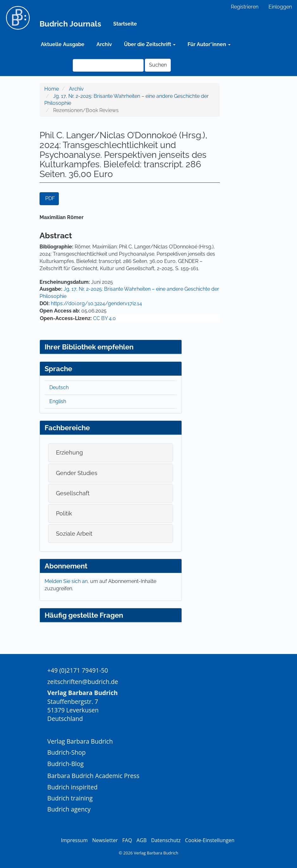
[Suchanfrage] (108, 65)
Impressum (74, 840)
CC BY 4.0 (104, 318)
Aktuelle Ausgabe (63, 44)
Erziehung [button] (69, 452)
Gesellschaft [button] (73, 493)
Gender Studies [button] (77, 473)
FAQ (127, 840)
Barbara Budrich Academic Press (93, 776)
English (58, 401)
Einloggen (280, 7)
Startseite (125, 24)
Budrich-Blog (66, 764)
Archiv (104, 44)
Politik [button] (64, 513)
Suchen (158, 65)
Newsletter (105, 840)
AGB (142, 840)
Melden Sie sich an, (67, 581)
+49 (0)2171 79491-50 (78, 670)
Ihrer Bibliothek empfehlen (89, 347)
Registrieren (245, 7)
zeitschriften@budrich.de (83, 682)
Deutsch (59, 387)
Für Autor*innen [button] (209, 44)
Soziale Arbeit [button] (74, 534)
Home (52, 89)
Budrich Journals (70, 24)
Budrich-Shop (67, 752)
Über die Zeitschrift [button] (150, 44)
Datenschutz (166, 840)
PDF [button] (50, 198)
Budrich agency (69, 809)
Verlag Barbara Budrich (80, 741)
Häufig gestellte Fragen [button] (84, 615)
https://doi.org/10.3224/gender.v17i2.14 (96, 303)
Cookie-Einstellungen (210, 840)
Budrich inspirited (73, 787)
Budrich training (70, 798)
